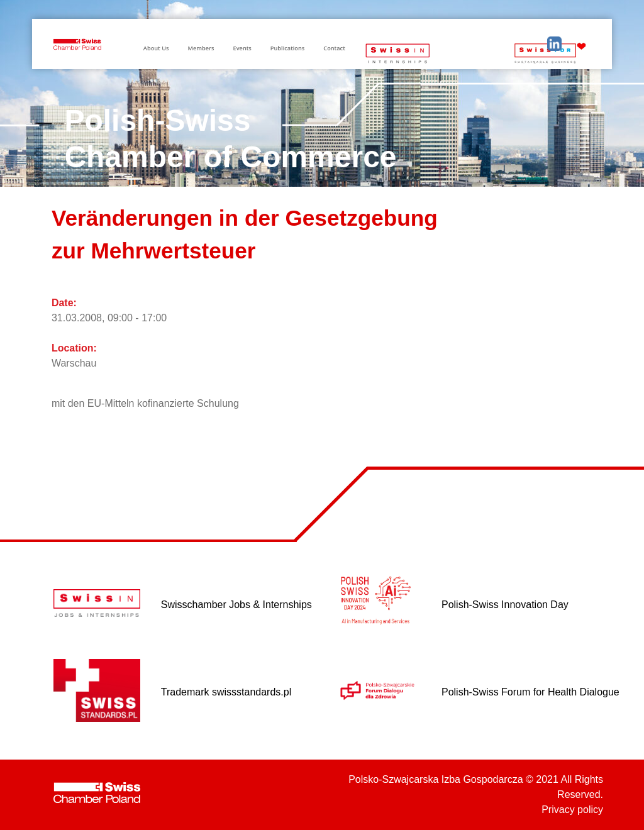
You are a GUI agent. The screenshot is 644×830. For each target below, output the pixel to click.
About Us (156, 48)
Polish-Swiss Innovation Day (505, 605)
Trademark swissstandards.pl (226, 692)
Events (242, 48)
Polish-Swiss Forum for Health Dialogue (530, 692)
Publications (287, 48)
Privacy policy (572, 810)
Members (201, 48)
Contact (334, 48)
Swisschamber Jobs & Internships (236, 605)
